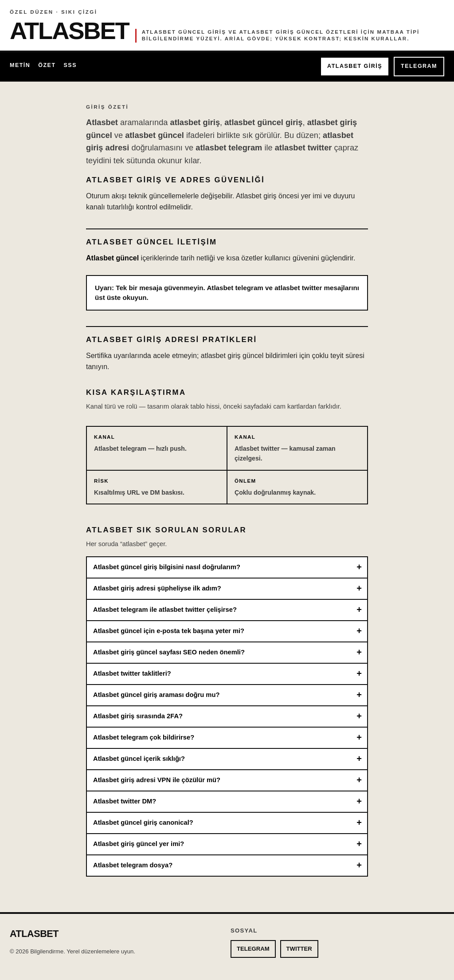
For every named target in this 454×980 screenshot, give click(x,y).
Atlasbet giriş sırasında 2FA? (138, 716)
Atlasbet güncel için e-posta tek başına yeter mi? (169, 631)
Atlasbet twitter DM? (125, 801)
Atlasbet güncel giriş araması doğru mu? (156, 695)
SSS (70, 65)
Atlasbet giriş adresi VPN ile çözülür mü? (157, 780)
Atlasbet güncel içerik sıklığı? (139, 759)
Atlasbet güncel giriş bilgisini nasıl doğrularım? (167, 567)
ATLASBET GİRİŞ (355, 66)
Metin (20, 65)
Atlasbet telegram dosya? (133, 865)
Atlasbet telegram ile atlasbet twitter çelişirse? (165, 610)
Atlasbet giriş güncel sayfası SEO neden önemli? (169, 652)
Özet (47, 65)
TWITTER (299, 949)
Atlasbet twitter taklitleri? (132, 673)
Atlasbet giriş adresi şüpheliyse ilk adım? (157, 588)
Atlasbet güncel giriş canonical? (143, 823)
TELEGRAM (419, 66)
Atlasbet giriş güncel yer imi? (139, 844)
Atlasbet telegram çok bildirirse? (144, 737)
